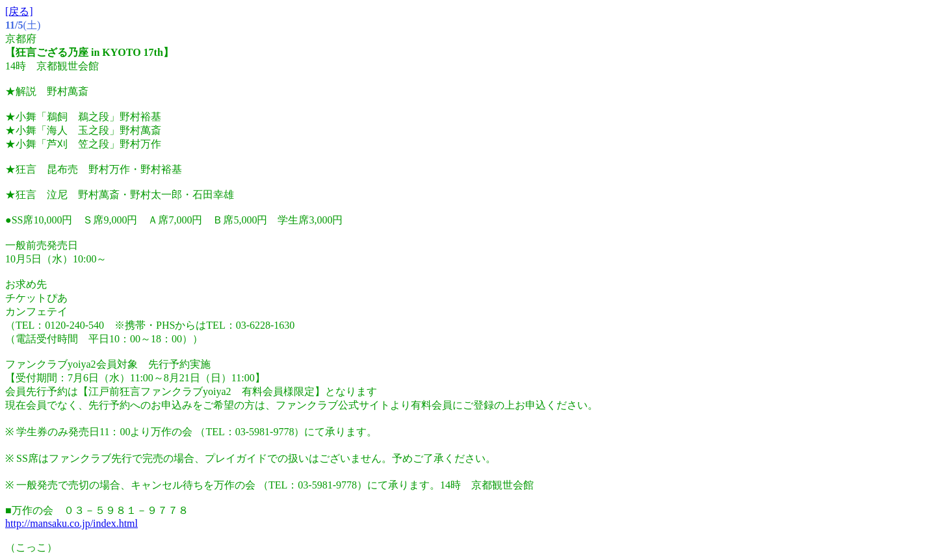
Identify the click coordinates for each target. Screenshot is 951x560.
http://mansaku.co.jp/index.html (72, 523)
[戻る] (19, 11)
